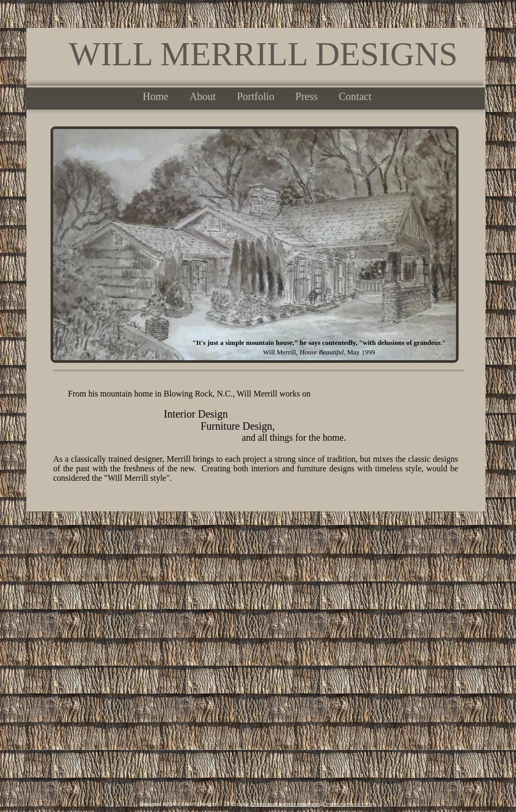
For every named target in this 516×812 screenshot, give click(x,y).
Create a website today (349, 804)
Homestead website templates (286, 804)
